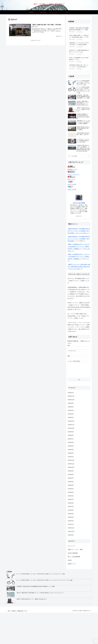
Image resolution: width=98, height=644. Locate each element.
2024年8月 (71, 438)
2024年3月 (71, 456)
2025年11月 (71, 399)
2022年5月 (71, 516)
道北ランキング (71, 179)
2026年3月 (71, 395)
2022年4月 (71, 520)
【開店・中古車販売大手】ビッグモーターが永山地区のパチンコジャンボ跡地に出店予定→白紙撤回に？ (79, 247)
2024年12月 (71, 424)
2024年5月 (71, 449)
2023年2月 (71, 499)
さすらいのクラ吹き (79, 203)
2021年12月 (71, 531)
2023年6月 (71, 484)
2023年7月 (71, 481)
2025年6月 (71, 410)
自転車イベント (72, 567)
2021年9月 (71, 538)
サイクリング (71, 549)
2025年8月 (71, 406)
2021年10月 (71, 534)
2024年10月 (71, 431)
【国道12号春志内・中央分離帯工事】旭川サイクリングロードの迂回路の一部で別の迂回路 (79, 231)
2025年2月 (71, 420)
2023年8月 (71, 477)
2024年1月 (71, 459)
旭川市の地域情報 (73, 556)
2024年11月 (71, 427)
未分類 (70, 563)
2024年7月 (71, 442)
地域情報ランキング (72, 169)
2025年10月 (71, 402)
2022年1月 (71, 527)
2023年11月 (71, 467)
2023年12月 (71, 463)
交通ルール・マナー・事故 (75, 552)
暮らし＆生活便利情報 (74, 559)
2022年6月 (71, 513)
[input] (79, 156)
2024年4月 (71, 452)
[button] (89, 156)
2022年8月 (71, 506)
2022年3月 (71, 524)
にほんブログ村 (72, 184)
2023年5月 (71, 488)
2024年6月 (71, 445)
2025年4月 (71, 413)
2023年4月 (71, 491)
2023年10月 (71, 470)
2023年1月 (71, 502)
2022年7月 (71, 509)
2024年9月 (71, 435)
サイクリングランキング (73, 174)
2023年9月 (71, 474)
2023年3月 (71, 495)
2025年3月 (71, 417)
